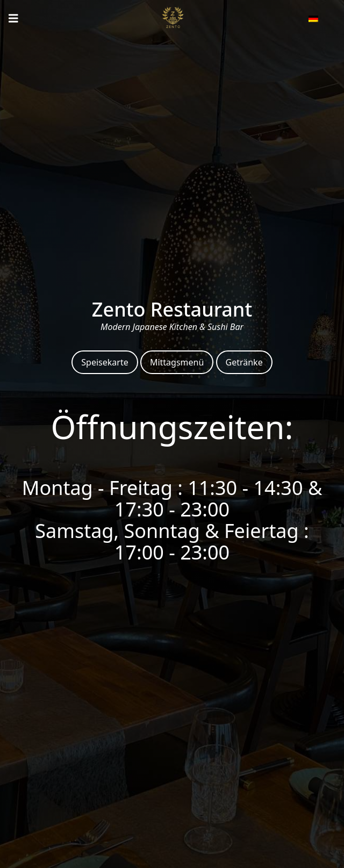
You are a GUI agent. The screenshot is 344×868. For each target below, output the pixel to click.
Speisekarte (105, 362)
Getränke (244, 362)
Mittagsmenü (177, 362)
